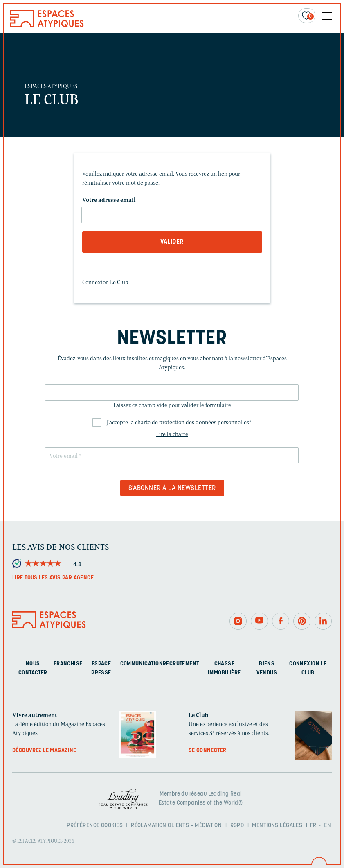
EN (327, 826)
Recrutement (181, 664)
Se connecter (208, 751)
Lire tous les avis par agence (53, 578)
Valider (172, 242)
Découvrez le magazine (44, 751)
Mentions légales (277, 826)
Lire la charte (172, 434)
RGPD (237, 826)
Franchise (68, 664)
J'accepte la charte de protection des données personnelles (179, 422)
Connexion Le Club (105, 282)
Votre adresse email (109, 200)
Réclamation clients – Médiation (176, 826)
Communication (142, 664)
